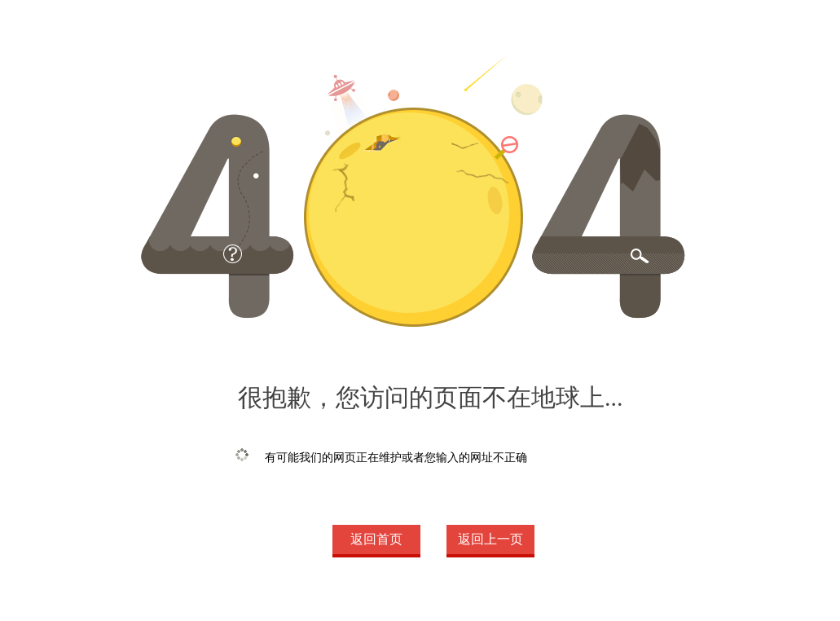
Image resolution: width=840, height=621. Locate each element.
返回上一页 (490, 539)
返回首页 (376, 539)
